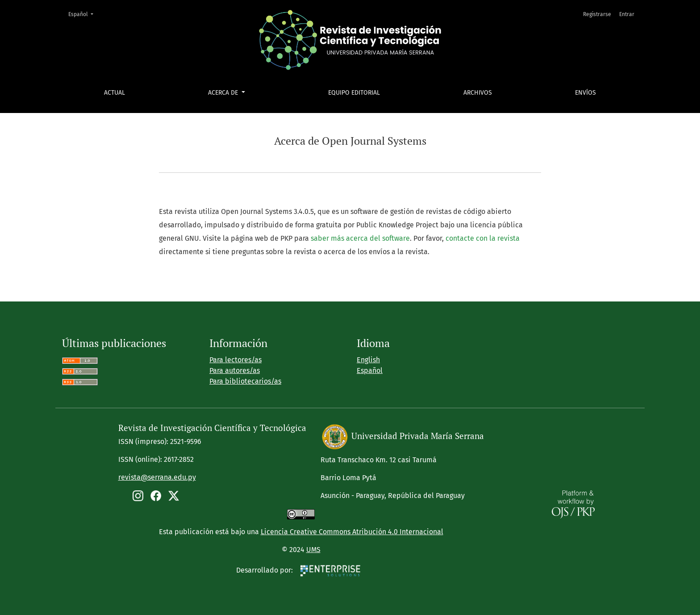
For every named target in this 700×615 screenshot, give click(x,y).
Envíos (585, 93)
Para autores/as (235, 370)
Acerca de (224, 93)
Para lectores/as (235, 360)
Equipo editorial (354, 93)
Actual (115, 93)
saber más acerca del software (360, 238)
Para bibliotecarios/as (245, 381)
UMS (313, 550)
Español (83, 14)
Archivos (478, 93)
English (368, 360)
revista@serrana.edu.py (157, 477)
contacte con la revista (483, 238)
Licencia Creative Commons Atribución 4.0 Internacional (352, 532)
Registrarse (597, 14)
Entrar (627, 14)
